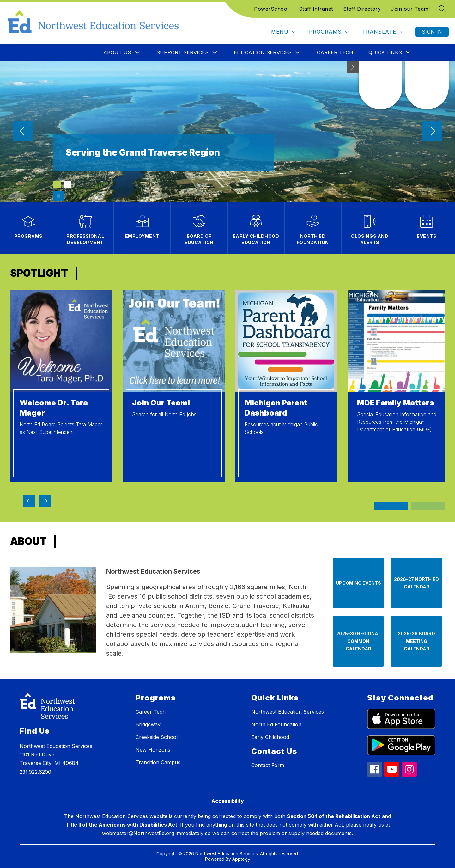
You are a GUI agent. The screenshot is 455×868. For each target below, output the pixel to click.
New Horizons (153, 750)
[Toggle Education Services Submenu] (298, 53)
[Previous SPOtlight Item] (29, 501)
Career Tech (335, 52)
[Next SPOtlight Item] (45, 501)
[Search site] (442, 9)
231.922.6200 (35, 772)
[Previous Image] (23, 132)
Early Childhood (270, 737)
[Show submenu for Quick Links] (385, 52)
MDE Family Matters (395, 403)
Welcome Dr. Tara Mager (54, 408)
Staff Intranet (316, 9)
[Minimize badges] (353, 67)
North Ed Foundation (276, 724)
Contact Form (268, 765)
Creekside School (157, 737)
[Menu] (283, 32)
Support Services (182, 52)
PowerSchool (271, 9)
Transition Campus (158, 762)
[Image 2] (67, 185)
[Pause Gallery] (58, 196)
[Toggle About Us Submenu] (137, 53)
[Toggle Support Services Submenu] (215, 53)
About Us (117, 52)
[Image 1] (57, 185)
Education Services (263, 52)
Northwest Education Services (288, 712)
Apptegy (241, 859)
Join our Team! (410, 9)
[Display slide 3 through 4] (428, 506)
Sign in (432, 32)
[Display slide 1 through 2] (391, 506)
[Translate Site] (383, 32)
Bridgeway (148, 724)
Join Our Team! (161, 403)
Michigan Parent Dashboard (276, 408)
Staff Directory (362, 9)
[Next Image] (432, 132)
